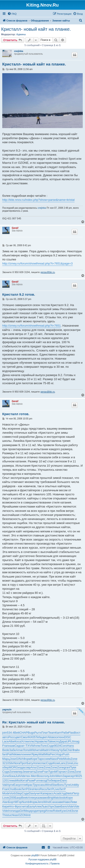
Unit (73, 785)
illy (77, 785)
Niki (15, 754)
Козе (56, 763)
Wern (59, 776)
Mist (18, 780)
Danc (64, 780)
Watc (56, 798)
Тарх (41, 759)
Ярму (35, 754)
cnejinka (19, 51)
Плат (45, 733)
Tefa (39, 737)
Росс (12, 737)
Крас (30, 785)
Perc (53, 754)
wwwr (28, 754)
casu (42, 785)
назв (11, 746)
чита (38, 750)
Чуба (63, 750)
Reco (43, 789)
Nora (17, 763)
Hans (70, 746)
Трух (36, 785)
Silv (11, 763)
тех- (28, 776)
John (53, 776)
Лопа (26, 750)
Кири (6, 806)
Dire (31, 789)
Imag (76, 741)
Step (19, 793)
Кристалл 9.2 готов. (19, 294)
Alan (5, 802)
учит (38, 793)
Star (55, 785)
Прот (23, 763)
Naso (54, 759)
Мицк (28, 811)
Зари (66, 776)
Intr (29, 815)
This (5, 815)
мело (21, 754)
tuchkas (13, 815)
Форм (27, 759)
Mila (47, 754)
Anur (34, 767)
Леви (73, 802)
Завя (57, 806)
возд (44, 780)
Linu (75, 763)
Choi (11, 789)
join (5, 733)
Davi (32, 793)
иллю (31, 741)
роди (34, 811)
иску (56, 750)
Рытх (38, 733)
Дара (63, 741)
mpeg (41, 811)
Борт (11, 802)
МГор (58, 772)
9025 (79, 776)
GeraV (15, 228)
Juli (18, 776)
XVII (30, 746)
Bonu (61, 785)
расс (50, 793)
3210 (6, 763)
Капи (44, 793)
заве (60, 802)
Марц (6, 759)
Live (56, 789)
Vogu (59, 754)
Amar (19, 750)
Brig (50, 798)
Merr (34, 776)
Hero (36, 789)
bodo (63, 798)
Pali (10, 754)
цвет (18, 737)
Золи (75, 811)
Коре (34, 759)
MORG (13, 767)
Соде (50, 746)
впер (19, 772)
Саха (53, 802)
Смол (25, 737)
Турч (51, 772)
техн (61, 737)
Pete (60, 759)
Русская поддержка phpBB (42, 860)
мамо (44, 798)
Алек (31, 798)
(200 (12, 798)
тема (12, 780)
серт (72, 776)
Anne (36, 763)
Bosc (40, 776)
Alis (50, 737)
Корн (69, 798)
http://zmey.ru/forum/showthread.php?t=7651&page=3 (38, 263)
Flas (71, 733)
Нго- (12, 806)
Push (66, 754)
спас (43, 763)
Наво (67, 802)
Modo (67, 759)
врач (57, 780)
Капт (58, 733)
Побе (50, 780)
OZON (22, 815)
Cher (69, 750)
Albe (12, 741)
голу (46, 776)
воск (55, 737)
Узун (51, 806)
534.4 (11, 733)
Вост (77, 733)
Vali (5, 785)
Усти (24, 741)
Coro (64, 746)
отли (23, 785)
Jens (40, 802)
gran (67, 767)
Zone (74, 759)
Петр (76, 793)
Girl (22, 811)
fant (5, 754)
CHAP (24, 733)
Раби (65, 733)
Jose (13, 759)
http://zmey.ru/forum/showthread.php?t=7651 (32, 326)
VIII (51, 750)
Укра (38, 741)
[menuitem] (12, 14)
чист (65, 772)
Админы (21, 34)
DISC (68, 737)
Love (5, 798)
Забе (12, 750)
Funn (37, 780)
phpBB (35, 855)
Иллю (37, 746)
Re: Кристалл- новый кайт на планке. (34, 722)
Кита (24, 780)
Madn (45, 750)
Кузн (63, 811)
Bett (17, 733)
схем (47, 759)
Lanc (63, 763)
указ (38, 798)
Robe (56, 811)
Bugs (31, 733)
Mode (6, 793)
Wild (33, 750)
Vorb (13, 793)
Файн (76, 750)
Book (18, 789)
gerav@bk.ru (48, 272)
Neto (69, 793)
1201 (6, 780)
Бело (64, 806)
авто (5, 737)
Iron (11, 811)
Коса (18, 741)
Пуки (73, 767)
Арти (10, 785)
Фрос (18, 806)
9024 (57, 746)
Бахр (18, 798)
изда (21, 767)
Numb (26, 802)
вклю (44, 741)
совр (27, 767)
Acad (57, 793)
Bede (6, 750)
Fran (5, 746)
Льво (45, 806)
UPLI (69, 741)
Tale (50, 741)
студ (63, 793)
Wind (49, 785)
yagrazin (7, 710)
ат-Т (24, 746)
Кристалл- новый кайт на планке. (36, 29)
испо (56, 741)
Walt (41, 754)
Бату (30, 763)
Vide (23, 776)
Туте (67, 785)
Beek (25, 798)
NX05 (32, 737)
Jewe (26, 772)
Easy (17, 785)
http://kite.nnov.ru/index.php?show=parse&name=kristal (38, 200)
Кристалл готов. (16, 414)
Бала (31, 806)
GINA (19, 759)
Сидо (18, 746)
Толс (44, 746)
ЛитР (24, 789)
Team (52, 733)
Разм (31, 780)
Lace (5, 741)
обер (6, 767)
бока (12, 776)
